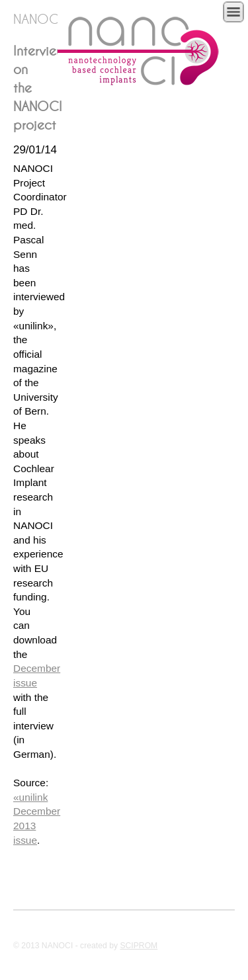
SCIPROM (139, 946)
